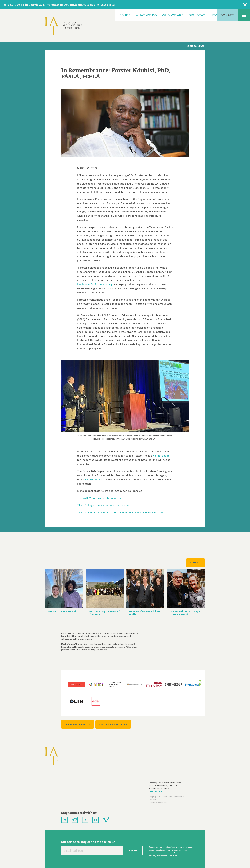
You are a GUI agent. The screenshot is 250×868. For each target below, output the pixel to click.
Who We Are (173, 15)
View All (195, 563)
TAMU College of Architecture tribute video (104, 505)
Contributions (94, 479)
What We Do (146, 15)
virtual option (161, 456)
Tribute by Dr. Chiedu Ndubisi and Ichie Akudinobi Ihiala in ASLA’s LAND (120, 513)
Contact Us (155, 791)
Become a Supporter (113, 724)
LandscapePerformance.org (95, 284)
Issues (125, 15)
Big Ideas (197, 15)
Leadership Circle (77, 724)
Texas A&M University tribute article (99, 498)
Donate (227, 15)
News (215, 15)
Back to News (196, 46)
